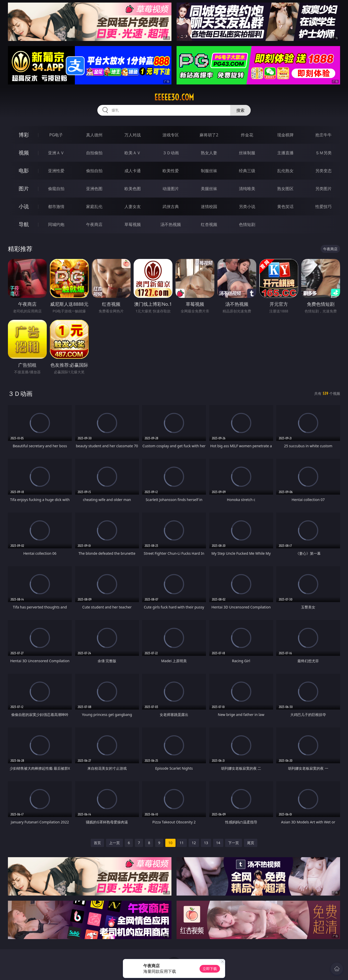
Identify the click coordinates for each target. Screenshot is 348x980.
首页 (97, 843)
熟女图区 (285, 189)
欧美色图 (133, 189)
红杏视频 (209, 224)
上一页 (114, 843)
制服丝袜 (209, 171)
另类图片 (323, 189)
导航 (24, 224)
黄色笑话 (285, 206)
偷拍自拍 (94, 171)
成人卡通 (133, 171)
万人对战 (133, 135)
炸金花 (247, 135)
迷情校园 (209, 206)
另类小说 (247, 206)
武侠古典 (171, 206)
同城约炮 (56, 224)
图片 (24, 188)
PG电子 (56, 135)
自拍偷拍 (94, 153)
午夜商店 (94, 224)
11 (182, 843)
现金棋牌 (285, 135)
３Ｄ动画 (171, 153)
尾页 (251, 843)
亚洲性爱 (56, 171)
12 (194, 843)
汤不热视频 (171, 224)
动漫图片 (171, 189)
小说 (24, 206)
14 (218, 843)
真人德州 (94, 135)
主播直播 (285, 153)
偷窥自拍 (56, 189)
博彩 (24, 135)
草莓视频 (133, 224)
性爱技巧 (323, 206)
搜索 (240, 110)
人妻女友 (133, 206)
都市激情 (56, 206)
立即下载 (210, 969)
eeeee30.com (174, 97)
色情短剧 (247, 224)
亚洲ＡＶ (56, 153)
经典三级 (247, 171)
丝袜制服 (247, 153)
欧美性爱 (171, 171)
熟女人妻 (209, 153)
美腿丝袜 (209, 189)
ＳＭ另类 (323, 153)
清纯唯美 (247, 189)
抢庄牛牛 (323, 135)
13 (206, 843)
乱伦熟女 (285, 171)
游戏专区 (171, 135)
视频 (24, 153)
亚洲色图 (94, 189)
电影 (24, 171)
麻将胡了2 (209, 135)
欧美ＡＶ (133, 153)
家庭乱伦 (94, 206)
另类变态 (323, 171)
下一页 (234, 843)
